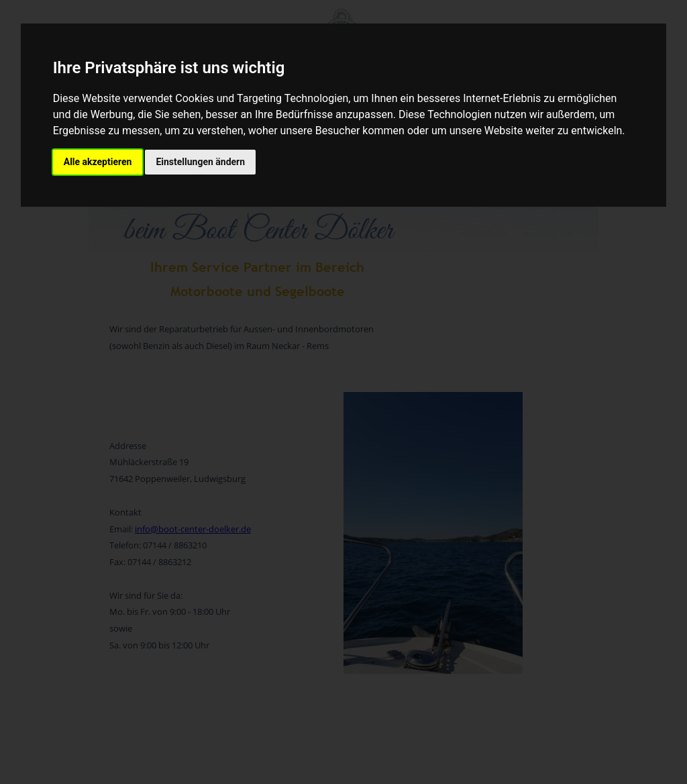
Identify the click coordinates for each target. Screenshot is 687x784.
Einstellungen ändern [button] (200, 162)
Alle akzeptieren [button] (98, 162)
